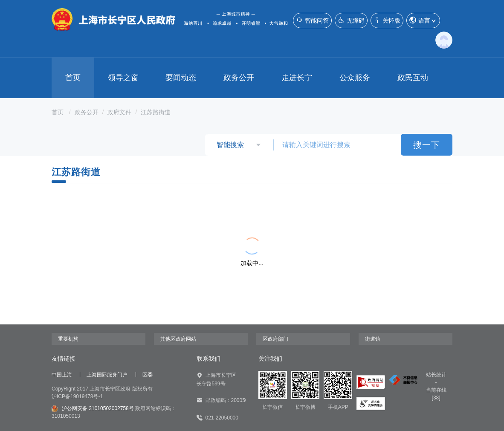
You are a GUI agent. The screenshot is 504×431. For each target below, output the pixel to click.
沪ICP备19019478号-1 (77, 396)
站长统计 (436, 375)
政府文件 (119, 112)
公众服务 (355, 78)
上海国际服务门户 (107, 375)
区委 (148, 375)
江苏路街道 (156, 112)
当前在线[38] (436, 394)
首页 (73, 78)
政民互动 (413, 78)
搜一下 (427, 145)
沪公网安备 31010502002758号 (93, 408)
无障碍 (351, 20)
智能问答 (312, 20)
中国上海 (62, 375)
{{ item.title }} (93, 213)
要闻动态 (181, 78)
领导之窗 (123, 78)
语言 (423, 21)
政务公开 (239, 78)
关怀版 (387, 20)
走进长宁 (297, 78)
